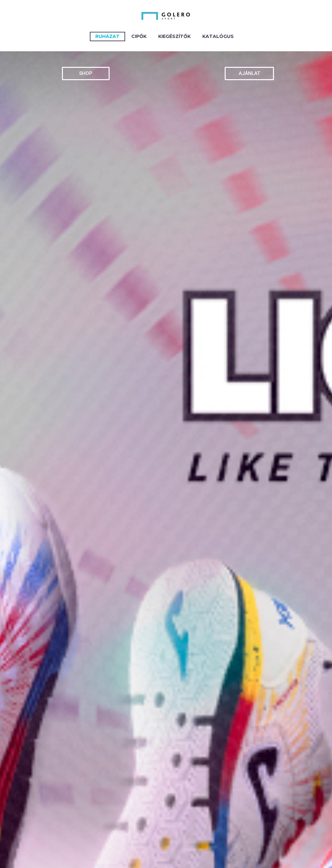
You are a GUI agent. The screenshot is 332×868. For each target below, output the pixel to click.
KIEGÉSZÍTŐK (174, 36)
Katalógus (218, 36)
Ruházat (107, 36)
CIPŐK (139, 36)
